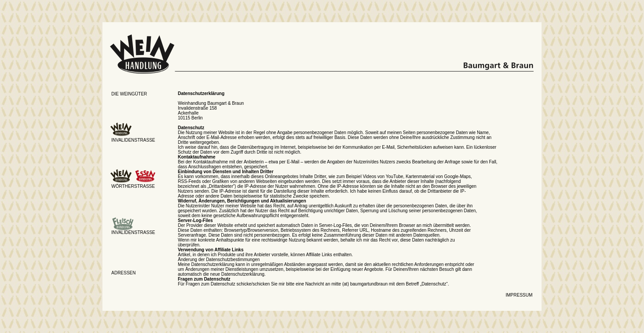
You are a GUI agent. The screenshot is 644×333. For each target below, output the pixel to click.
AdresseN (124, 273)
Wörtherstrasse (133, 186)
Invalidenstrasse (133, 140)
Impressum (519, 295)
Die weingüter (129, 94)
